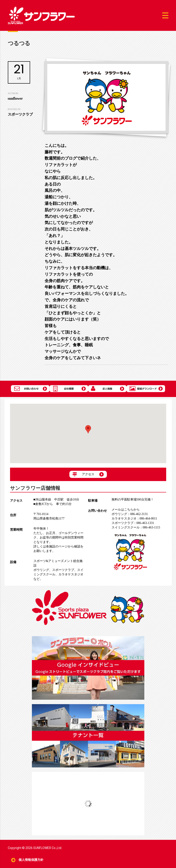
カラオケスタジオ (71, 574)
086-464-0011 (134, 518)
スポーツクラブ (63, 570)
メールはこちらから (126, 510)
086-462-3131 (130, 514)
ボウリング (41, 570)
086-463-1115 (136, 527)
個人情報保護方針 (31, 860)
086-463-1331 (133, 523)
